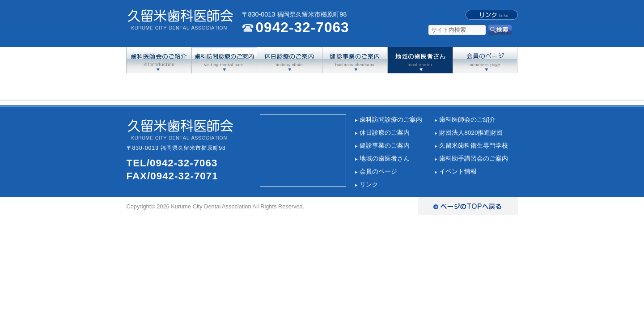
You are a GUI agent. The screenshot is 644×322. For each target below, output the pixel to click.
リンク (369, 184)
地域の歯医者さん (385, 159)
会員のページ (378, 172)
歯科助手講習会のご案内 (474, 159)
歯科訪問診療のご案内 (391, 120)
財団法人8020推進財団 (471, 133)
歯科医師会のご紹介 (467, 120)
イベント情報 (458, 172)
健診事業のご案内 (385, 146)
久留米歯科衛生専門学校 (474, 146)
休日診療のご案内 (385, 133)
